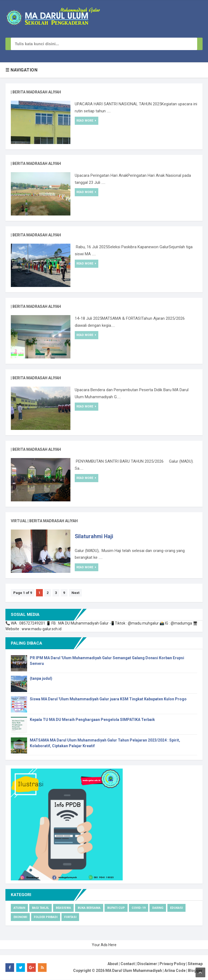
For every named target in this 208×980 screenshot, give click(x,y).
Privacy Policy (172, 964)
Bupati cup (116, 908)
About (113, 964)
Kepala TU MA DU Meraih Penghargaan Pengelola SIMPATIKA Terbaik (92, 720)
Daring (158, 908)
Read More (87, 121)
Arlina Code (175, 971)
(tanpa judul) (41, 679)
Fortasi (70, 917)
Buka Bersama (89, 908)
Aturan (19, 908)
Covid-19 (139, 908)
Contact (128, 964)
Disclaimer (147, 964)
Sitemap (195, 964)
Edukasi (176, 908)
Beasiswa (63, 908)
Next (79, 593)
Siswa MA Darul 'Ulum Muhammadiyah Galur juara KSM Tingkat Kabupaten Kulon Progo (108, 699)
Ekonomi (20, 917)
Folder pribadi (46, 917)
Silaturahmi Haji (95, 537)
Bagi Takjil (40, 908)
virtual (19, 521)
